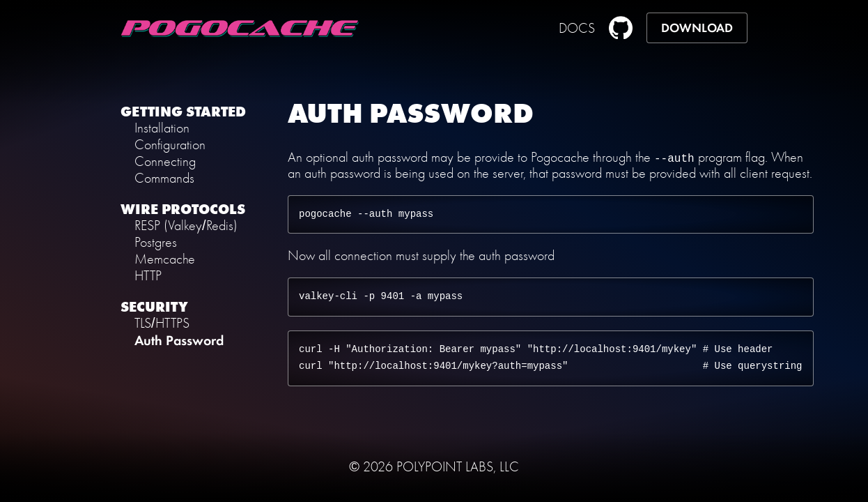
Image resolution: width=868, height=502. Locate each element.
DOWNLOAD (697, 28)
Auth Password (179, 340)
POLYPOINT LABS (445, 467)
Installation (162, 128)
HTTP (148, 276)
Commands (164, 178)
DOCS (577, 28)
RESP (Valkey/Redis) (186, 226)
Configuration (170, 145)
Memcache (165, 259)
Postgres (156, 242)
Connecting (165, 161)
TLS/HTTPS (162, 323)
